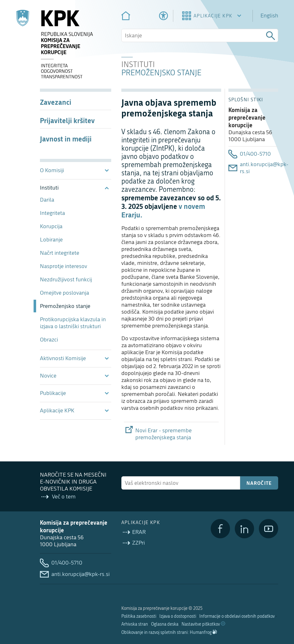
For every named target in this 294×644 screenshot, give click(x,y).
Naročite (259, 483)
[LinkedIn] (244, 529)
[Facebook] (220, 529)
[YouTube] (268, 529)
